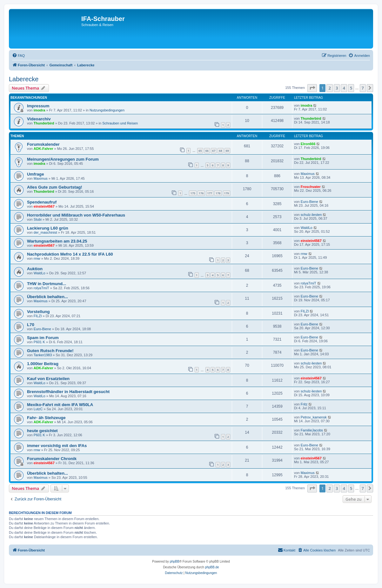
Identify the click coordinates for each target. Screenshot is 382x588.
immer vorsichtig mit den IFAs (57, 446)
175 (193, 193)
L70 (31, 325)
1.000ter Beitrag (43, 364)
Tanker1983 (43, 355)
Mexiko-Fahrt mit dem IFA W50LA (60, 405)
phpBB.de (212, 567)
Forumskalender (43, 144)
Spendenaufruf (42, 202)
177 (210, 193)
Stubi (38, 219)
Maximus (41, 178)
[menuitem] (18, 56)
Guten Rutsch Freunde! (50, 351)
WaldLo (307, 228)
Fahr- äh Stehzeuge (46, 418)
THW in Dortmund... (47, 284)
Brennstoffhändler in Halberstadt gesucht (68, 392)
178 (218, 193)
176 (201, 193)
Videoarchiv (39, 119)
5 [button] (351, 88)
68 (220, 151)
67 (214, 151)
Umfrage (36, 174)
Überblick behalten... (47, 297)
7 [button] (363, 88)
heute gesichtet (42, 431)
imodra (40, 110)
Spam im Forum (43, 338)
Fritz (304, 404)
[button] (312, 88)
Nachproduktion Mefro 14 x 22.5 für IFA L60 (70, 254)
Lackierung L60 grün (48, 228)
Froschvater (311, 187)
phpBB (175, 561)
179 (227, 193)
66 (207, 151)
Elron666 (308, 144)
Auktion (35, 269)
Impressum (38, 106)
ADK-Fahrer (44, 149)
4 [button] (344, 88)
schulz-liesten (311, 215)
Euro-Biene (309, 202)
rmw (37, 258)
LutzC (38, 409)
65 (200, 151)
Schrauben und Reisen (120, 123)
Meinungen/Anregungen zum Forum (63, 159)
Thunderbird (44, 123)
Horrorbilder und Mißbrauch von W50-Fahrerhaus (76, 215)
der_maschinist (45, 232)
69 (227, 151)
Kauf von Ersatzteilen (48, 379)
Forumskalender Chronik (52, 459)
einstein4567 (44, 206)
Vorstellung (38, 312)
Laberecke (24, 79)
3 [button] (337, 88)
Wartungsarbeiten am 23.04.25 (57, 241)
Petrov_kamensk (314, 417)
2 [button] (329, 88)
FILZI (38, 316)
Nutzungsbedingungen (107, 110)
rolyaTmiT (41, 288)
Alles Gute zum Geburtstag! (55, 187)
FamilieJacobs (312, 430)
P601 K (39, 342)
